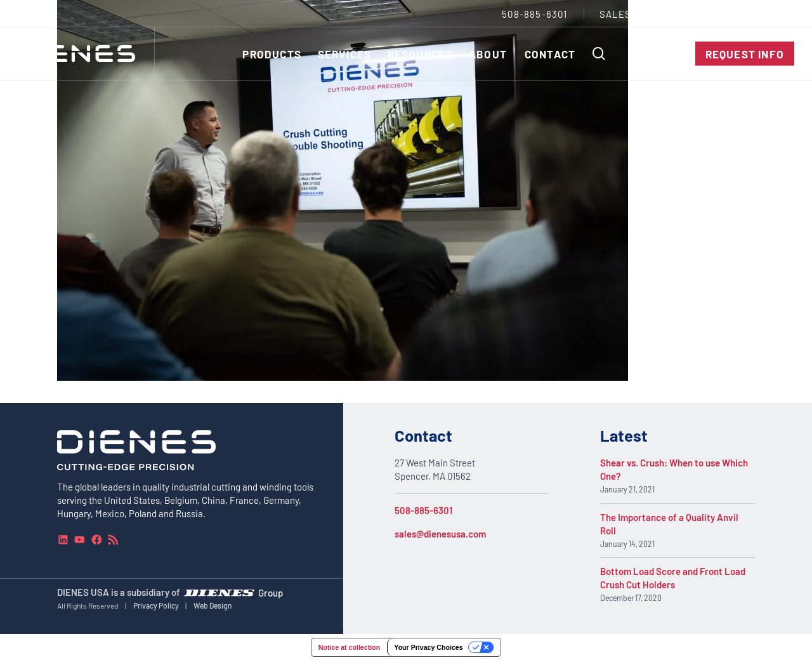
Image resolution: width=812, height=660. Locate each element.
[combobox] (765, 14)
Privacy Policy (156, 605)
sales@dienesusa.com (440, 534)
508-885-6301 (423, 510)
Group (271, 592)
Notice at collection (349, 647)
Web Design (213, 605)
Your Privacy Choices (428, 647)
